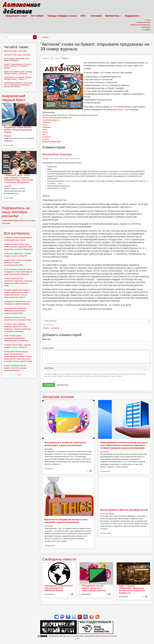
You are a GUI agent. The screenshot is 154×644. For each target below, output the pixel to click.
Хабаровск (47, 127)
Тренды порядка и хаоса (62, 16)
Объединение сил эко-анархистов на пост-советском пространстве (94, 588)
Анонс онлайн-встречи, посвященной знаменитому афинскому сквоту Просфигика (16, 338)
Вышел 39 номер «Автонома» (15, 51)
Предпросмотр (63, 385)
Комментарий (49, 348)
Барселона (47, 122)
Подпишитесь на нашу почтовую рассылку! (16, 212)
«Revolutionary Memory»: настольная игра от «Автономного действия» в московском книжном (18, 85)
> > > (19, 375)
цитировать (55, 328)
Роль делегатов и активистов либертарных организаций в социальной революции (15, 311)
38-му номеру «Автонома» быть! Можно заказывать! (17, 59)
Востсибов (48, 449)
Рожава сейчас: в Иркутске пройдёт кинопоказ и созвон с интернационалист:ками (18, 263)
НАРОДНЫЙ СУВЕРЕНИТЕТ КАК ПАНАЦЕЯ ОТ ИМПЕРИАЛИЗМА (59, 588)
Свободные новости (59, 559)
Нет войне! (37, 16)
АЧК (84, 16)
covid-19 (46, 139)
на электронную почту (113, 110)
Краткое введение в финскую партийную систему (124, 510)
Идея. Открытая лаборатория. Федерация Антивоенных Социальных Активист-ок (132, 589)
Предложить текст (16, 16)
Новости (45, 37)
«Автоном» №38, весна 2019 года (17, 55)
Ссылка (45, 158)
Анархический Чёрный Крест (14, 98)
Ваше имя (46, 339)
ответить (46, 328)
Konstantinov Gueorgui (57, 154)
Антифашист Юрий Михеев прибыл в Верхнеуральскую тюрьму (18, 130)
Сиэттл (45, 125)
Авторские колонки (58, 397)
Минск (45, 130)
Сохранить (48, 385)
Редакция (65, 58)
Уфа (44, 134)
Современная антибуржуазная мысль (83, 115)
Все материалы (17, 233)
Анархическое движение (52, 118)
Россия (45, 132)
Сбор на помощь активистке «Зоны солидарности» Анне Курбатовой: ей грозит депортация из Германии (18, 272)
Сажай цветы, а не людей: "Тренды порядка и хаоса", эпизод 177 (18, 78)
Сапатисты (47, 137)
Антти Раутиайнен (107, 514)
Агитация (96, 16)
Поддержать (132, 16)
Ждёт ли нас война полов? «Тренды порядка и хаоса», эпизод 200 (18, 73)
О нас (77, 638)
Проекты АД (62, 115)
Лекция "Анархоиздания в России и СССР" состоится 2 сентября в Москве (18, 66)
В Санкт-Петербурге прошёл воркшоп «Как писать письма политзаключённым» (15, 368)
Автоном (53, 115)
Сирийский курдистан (51, 120)
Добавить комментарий (51, 142)
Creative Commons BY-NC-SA (105, 636)
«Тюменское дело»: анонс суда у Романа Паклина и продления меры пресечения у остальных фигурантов (18, 179)
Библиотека (113, 16)
